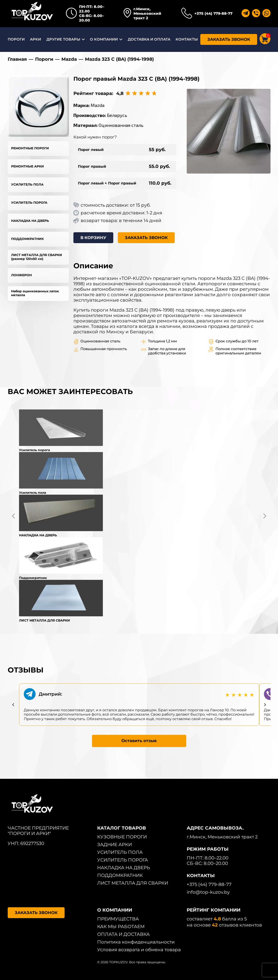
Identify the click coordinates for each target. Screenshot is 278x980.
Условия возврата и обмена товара (139, 950)
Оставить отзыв (139, 741)
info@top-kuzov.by (208, 892)
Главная (17, 59)
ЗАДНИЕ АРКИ (115, 844)
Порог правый (92, 166)
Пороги (44, 59)
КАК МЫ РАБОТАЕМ (121, 927)
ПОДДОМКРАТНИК (27, 239)
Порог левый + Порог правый (107, 183)
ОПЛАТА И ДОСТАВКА (123, 934)
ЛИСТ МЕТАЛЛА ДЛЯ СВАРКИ (133, 883)
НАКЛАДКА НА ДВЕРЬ (30, 221)
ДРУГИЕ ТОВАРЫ (63, 39)
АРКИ (35, 39)
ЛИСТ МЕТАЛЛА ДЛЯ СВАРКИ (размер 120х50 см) (37, 257)
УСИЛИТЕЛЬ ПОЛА (27, 184)
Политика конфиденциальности (136, 942)
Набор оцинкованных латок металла (35, 293)
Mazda (69, 59)
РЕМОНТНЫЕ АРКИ (28, 166)
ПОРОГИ (16, 39)
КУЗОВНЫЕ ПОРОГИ (122, 837)
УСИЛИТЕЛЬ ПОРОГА (29, 203)
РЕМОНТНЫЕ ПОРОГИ (30, 148)
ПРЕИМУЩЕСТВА (118, 919)
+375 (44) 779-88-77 (213, 13)
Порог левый (91, 150)
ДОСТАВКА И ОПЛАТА (149, 39)
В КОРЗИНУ (93, 238)
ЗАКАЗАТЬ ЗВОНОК (229, 39)
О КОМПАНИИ (104, 39)
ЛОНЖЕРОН (21, 275)
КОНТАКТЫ (187, 39)
